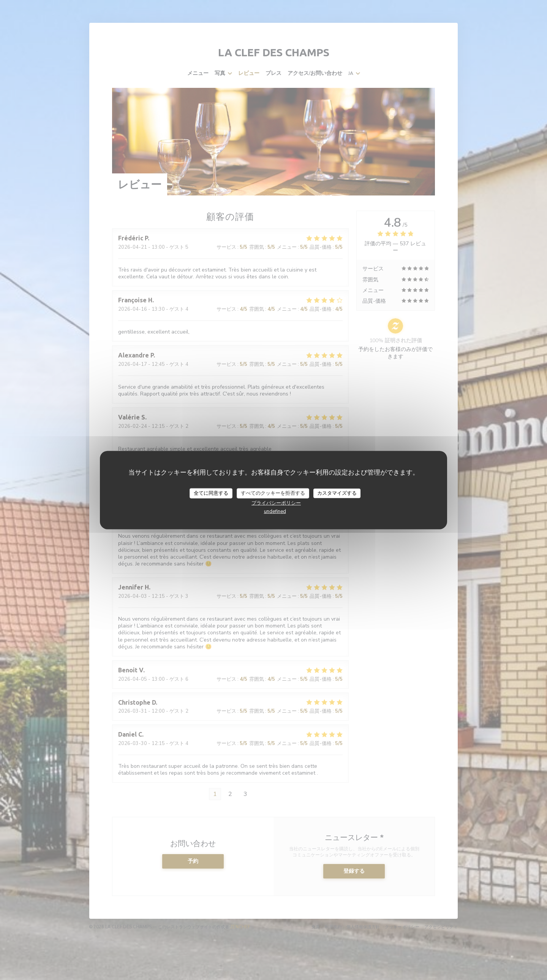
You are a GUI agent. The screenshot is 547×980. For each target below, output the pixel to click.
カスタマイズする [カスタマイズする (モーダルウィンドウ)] (337, 493)
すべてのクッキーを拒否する (273, 493)
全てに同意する (211, 493)
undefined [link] (275, 511)
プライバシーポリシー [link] (276, 503)
